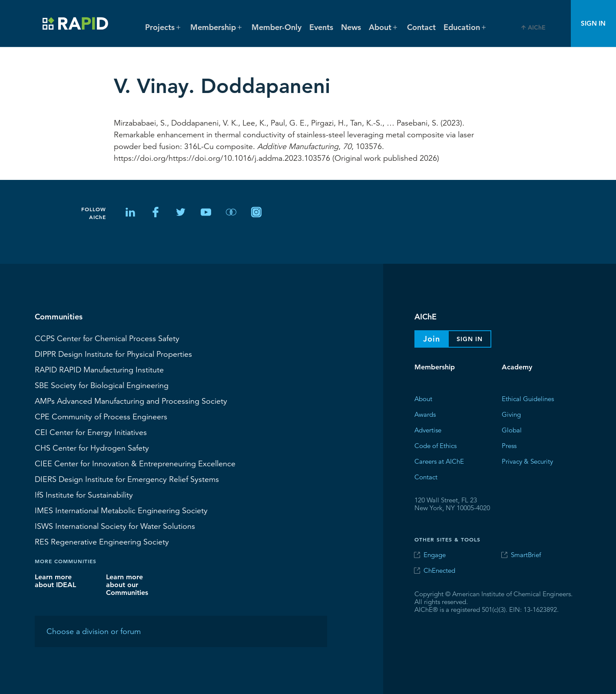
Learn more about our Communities (127, 584)
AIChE (537, 27)
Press (509, 445)
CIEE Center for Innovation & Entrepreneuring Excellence (135, 463)
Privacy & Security (527, 461)
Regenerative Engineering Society (102, 541)
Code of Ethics (436, 445)
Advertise (428, 430)
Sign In (593, 23)
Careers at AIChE (439, 461)
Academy (517, 367)
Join (432, 339)
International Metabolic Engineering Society (121, 510)
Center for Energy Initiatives (91, 432)
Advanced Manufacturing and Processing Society (131, 401)
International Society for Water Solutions (115, 526)
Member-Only (277, 27)
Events (321, 27)
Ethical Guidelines (528, 398)
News (351, 27)
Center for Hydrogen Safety (92, 448)
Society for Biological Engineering (102, 385)
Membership (435, 367)
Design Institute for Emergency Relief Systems (127, 479)
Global (512, 430)
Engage (435, 555)
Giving (511, 414)
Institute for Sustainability (84, 495)
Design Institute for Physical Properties (113, 354)
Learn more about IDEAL (55, 580)
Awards (425, 414)
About (423, 398)
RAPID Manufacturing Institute (99, 369)
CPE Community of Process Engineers (101, 416)
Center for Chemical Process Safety (107, 338)
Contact (421, 27)
